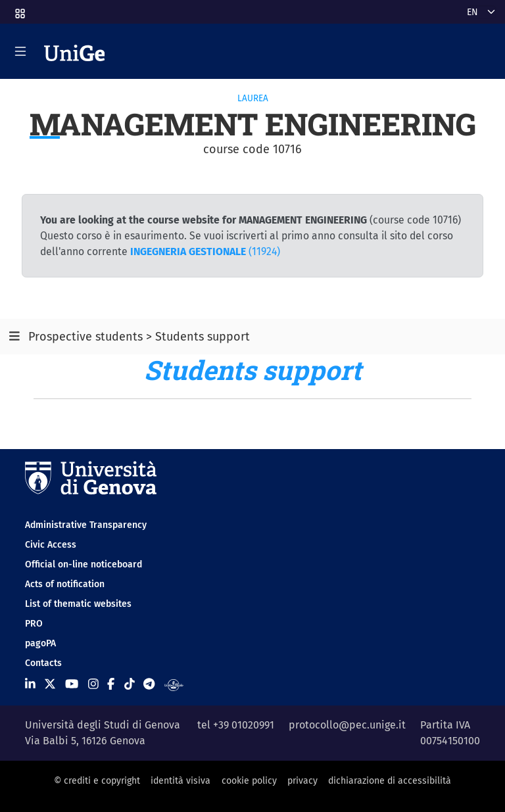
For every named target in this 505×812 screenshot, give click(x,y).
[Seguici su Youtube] (72, 684)
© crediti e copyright (97, 781)
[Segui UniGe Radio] (174, 684)
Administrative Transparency (86, 525)
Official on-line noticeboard (84, 564)
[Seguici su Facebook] (111, 684)
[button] (19, 10)
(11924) (205, 251)
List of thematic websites (78, 604)
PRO (34, 624)
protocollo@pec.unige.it (347, 725)
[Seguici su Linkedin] (30, 684)
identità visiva (180, 781)
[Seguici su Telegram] (149, 684)
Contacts (43, 663)
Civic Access (51, 545)
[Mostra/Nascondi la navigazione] (20, 51)
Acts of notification (65, 584)
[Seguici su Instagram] (93, 684)
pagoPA (40, 643)
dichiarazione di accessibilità (390, 781)
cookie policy (249, 781)
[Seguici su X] (50, 684)
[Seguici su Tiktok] (130, 684)
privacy (302, 781)
